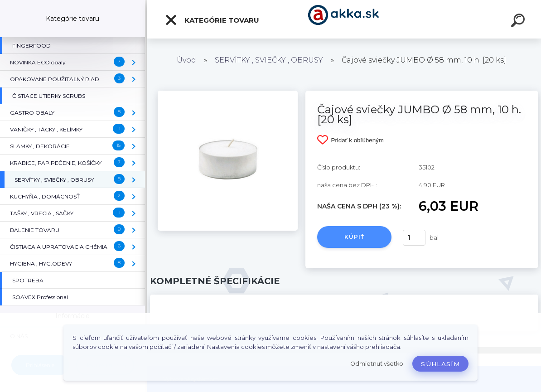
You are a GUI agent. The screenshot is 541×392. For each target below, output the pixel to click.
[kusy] (414, 238)
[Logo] (344, 19)
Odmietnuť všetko (377, 364)
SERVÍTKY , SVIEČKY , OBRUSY (269, 60)
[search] (519, 22)
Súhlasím (440, 364)
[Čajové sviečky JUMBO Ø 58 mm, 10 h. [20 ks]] (228, 94)
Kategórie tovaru (212, 20)
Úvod (186, 60)
